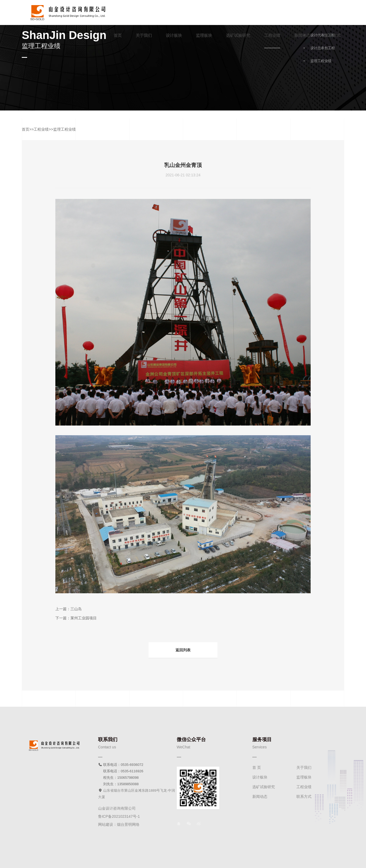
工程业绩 (272, 35)
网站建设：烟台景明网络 (119, 824)
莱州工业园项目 (84, 618)
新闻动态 (302, 35)
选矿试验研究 (238, 35)
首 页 (257, 767)
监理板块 (204, 35)
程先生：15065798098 (118, 778)
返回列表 (183, 650)
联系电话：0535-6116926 (121, 771)
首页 (118, 35)
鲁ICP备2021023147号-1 (119, 816)
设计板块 (174, 35)
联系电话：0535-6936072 (121, 765)
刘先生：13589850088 (118, 784)
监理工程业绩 (321, 61)
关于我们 (144, 35)
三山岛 (76, 609)
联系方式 (332, 35)
